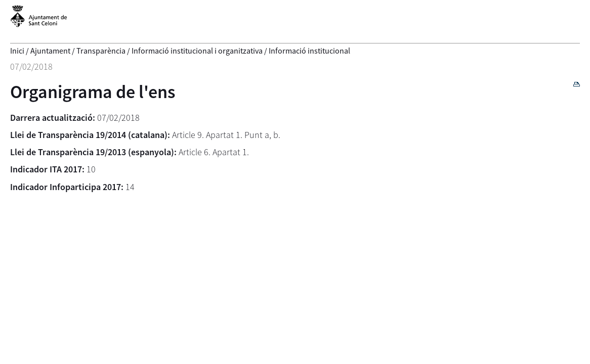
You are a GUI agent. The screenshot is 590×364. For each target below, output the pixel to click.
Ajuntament (50, 51)
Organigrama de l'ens (93, 92)
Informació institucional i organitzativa (197, 51)
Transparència (101, 51)
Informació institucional (309, 51)
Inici (17, 51)
